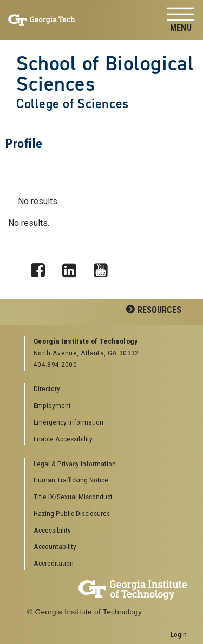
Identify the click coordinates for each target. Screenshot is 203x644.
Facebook (42, 267)
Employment (52, 405)
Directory (47, 388)
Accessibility (52, 530)
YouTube (104, 267)
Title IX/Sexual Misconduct (73, 497)
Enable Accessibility (63, 439)
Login (179, 634)
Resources (159, 310)
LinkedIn (73, 267)
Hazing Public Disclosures (72, 513)
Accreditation (54, 563)
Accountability (55, 546)
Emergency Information (68, 422)
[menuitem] (106, 464)
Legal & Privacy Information (75, 464)
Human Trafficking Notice (71, 480)
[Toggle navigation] (181, 20)
